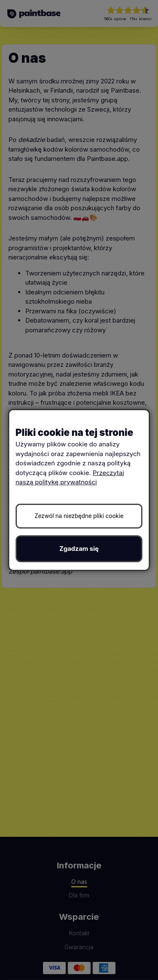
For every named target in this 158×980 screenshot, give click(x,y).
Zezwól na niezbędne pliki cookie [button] (79, 516)
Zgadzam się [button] (79, 549)
